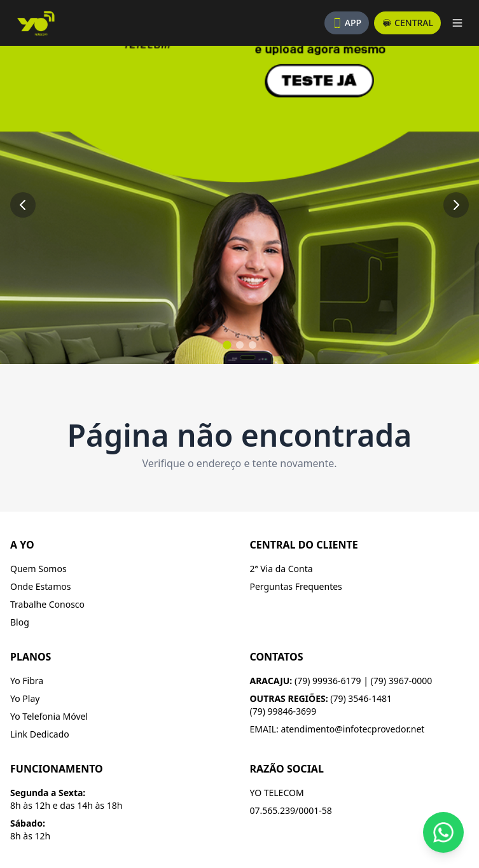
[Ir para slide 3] (253, 345)
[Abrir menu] (457, 23)
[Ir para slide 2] (240, 345)
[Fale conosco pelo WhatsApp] (443, 832)
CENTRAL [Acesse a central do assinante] (407, 23)
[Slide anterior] (23, 205)
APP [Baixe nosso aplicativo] (347, 23)
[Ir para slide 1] (227, 345)
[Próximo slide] (456, 205)
